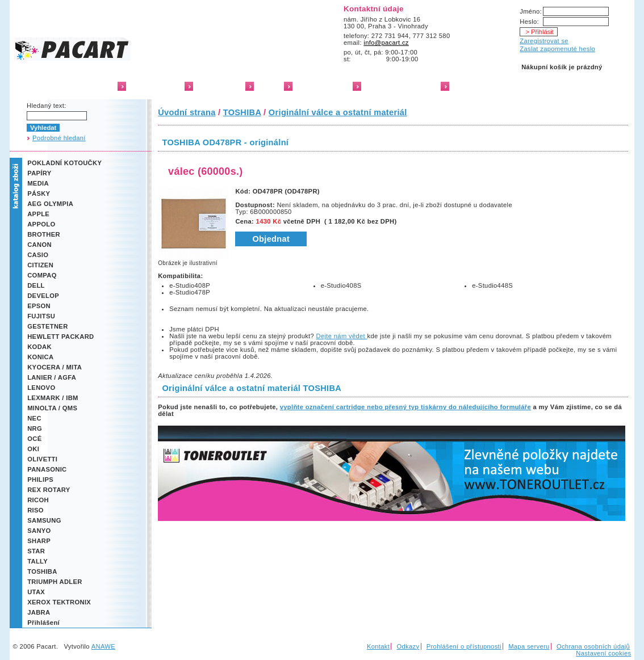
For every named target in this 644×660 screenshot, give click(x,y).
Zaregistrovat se (544, 41)
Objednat (271, 239)
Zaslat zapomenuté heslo (557, 49)
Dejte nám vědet (342, 336)
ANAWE (103, 646)
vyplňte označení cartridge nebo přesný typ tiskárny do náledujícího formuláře (405, 407)
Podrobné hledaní (59, 138)
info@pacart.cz (386, 43)
